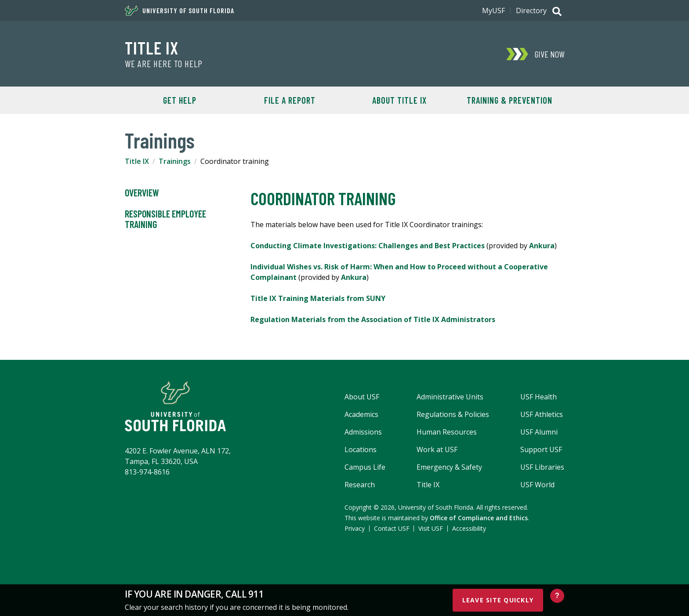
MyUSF (493, 11)
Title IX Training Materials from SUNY (318, 298)
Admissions (363, 432)
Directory (531, 11)
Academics (361, 414)
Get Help (180, 100)
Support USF (541, 449)
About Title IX (399, 100)
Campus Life (365, 467)
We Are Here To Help (164, 64)
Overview (142, 193)
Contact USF (392, 528)
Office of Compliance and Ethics (479, 518)
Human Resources (447, 432)
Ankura (542, 246)
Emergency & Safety (449, 467)
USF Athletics (542, 414)
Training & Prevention (509, 100)
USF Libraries (542, 467)
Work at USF (437, 449)
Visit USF (431, 528)
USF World (537, 485)
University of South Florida (180, 11)
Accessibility (469, 528)
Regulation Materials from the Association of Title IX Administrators (373, 319)
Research (360, 485)
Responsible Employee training (165, 219)
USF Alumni (539, 432)
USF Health (539, 397)
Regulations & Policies (453, 414)
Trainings (175, 161)
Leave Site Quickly (498, 600)
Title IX (152, 47)
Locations (361, 449)
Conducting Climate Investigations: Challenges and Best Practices (368, 246)
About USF (362, 397)
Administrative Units (450, 397)
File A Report (290, 100)
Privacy (355, 528)
